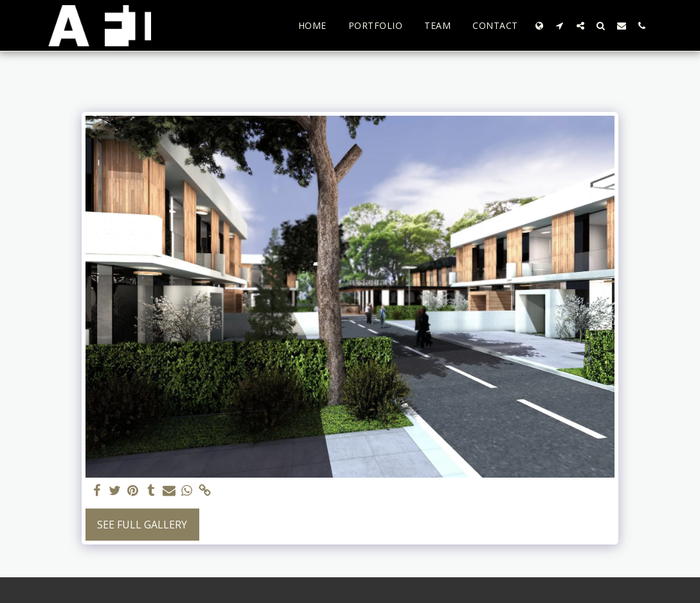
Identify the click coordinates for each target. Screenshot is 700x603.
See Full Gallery (142, 525)
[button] (560, 25)
